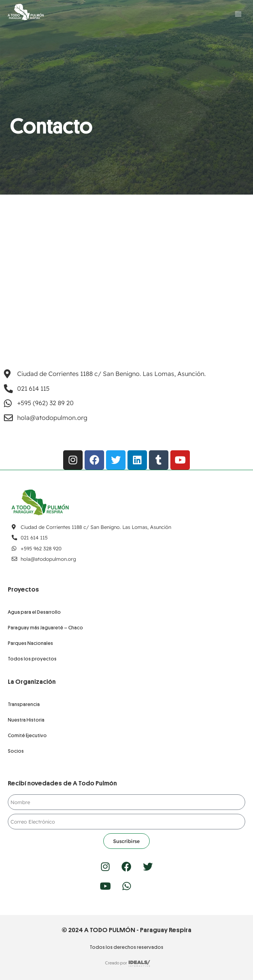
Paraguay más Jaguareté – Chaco (45, 628)
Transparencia (24, 704)
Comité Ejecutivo (27, 735)
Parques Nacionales (30, 643)
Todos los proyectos (32, 659)
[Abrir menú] (238, 14)
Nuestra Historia (26, 720)
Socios (16, 751)
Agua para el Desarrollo (34, 612)
